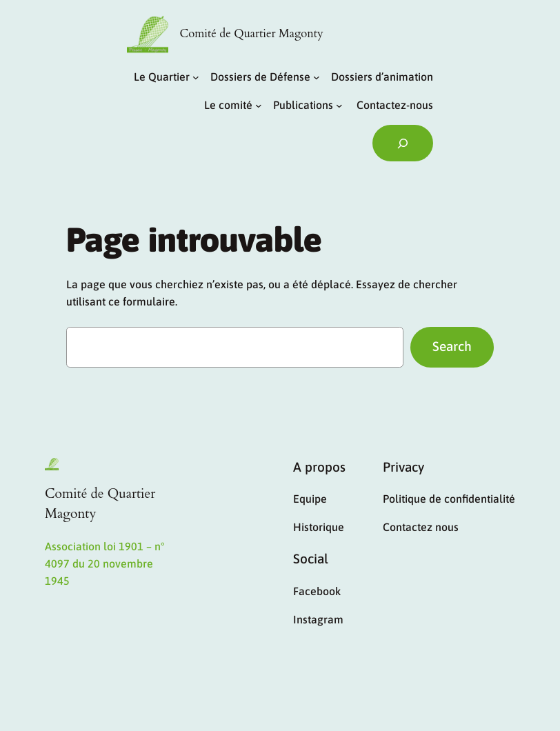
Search (452, 346)
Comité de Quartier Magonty (252, 34)
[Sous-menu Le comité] (259, 106)
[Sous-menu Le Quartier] (196, 77)
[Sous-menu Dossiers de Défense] (317, 77)
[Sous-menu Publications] (339, 106)
